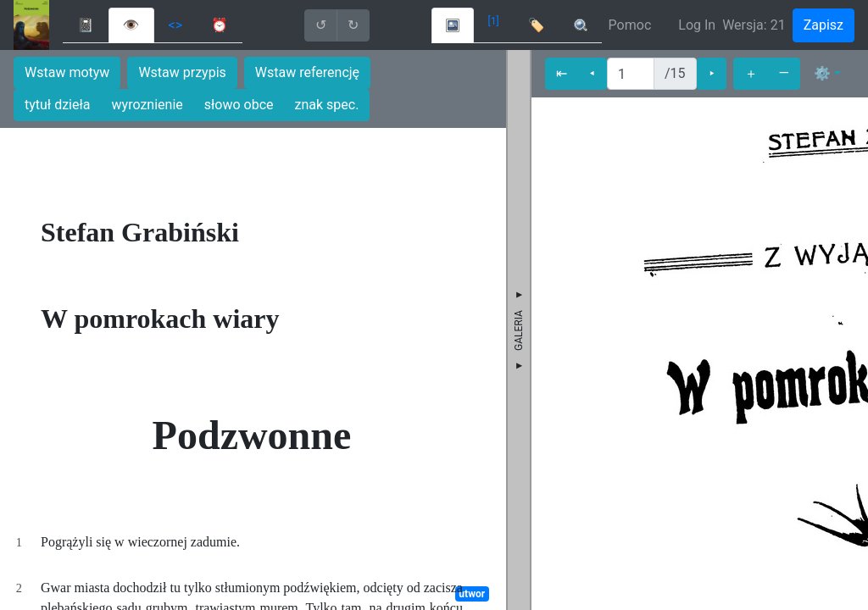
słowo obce (239, 105)
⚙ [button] (822, 73)
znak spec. (327, 105)
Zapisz (823, 25)
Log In (697, 25)
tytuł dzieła (58, 105)
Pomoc (630, 25)
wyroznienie (147, 105)
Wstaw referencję (307, 72)
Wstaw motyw (67, 72)
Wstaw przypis (182, 72)
